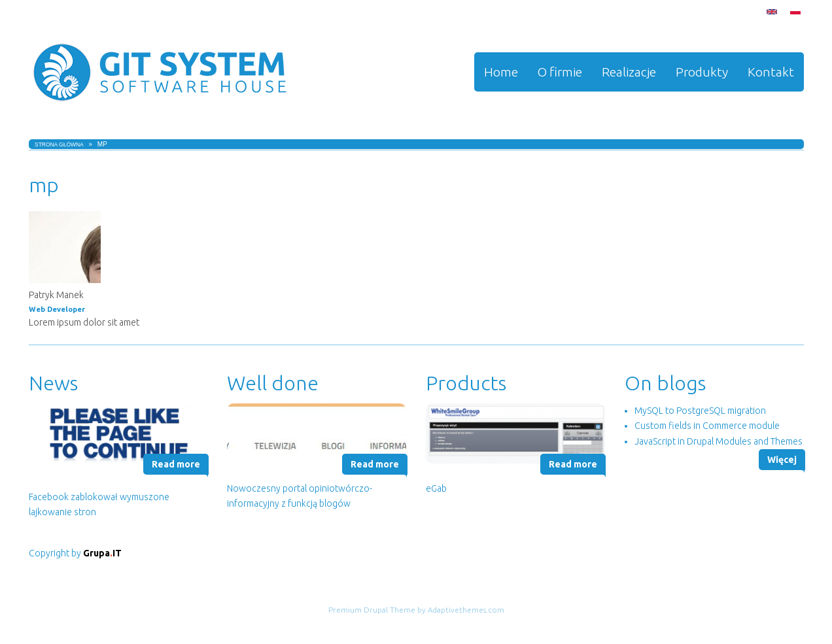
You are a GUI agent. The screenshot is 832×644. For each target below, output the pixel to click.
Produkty (702, 72)
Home (501, 72)
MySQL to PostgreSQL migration (700, 411)
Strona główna (59, 144)
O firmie (560, 72)
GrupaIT (102, 553)
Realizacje (629, 72)
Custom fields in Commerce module (707, 426)
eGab (436, 488)
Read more (176, 464)
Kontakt (771, 72)
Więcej (782, 460)
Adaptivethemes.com (466, 610)
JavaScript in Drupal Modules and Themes (719, 441)
